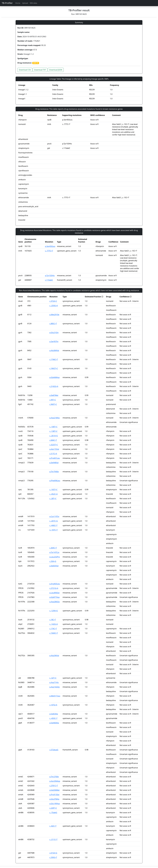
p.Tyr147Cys (54, 552)
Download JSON (56, 70)
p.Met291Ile (54, 315)
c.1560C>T (54, 633)
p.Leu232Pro (55, 557)
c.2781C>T (54, 786)
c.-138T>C (53, 431)
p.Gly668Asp (55, 377)
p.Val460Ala (54, 723)
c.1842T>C (54, 368)
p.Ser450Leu (50, 246)
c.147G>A (53, 705)
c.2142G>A (54, 386)
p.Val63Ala (54, 714)
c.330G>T (53, 857)
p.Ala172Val (54, 449)
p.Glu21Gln (54, 333)
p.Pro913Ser (55, 795)
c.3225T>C (54, 445)
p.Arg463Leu (55, 584)
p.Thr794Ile (54, 472)
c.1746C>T (54, 359)
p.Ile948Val (54, 463)
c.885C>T (53, 324)
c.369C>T (53, 548)
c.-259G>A (54, 306)
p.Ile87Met (54, 395)
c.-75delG (53, 813)
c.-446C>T (53, 525)
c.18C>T (53, 620)
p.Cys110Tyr (54, 516)
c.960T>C (53, 404)
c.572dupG (54, 750)
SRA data (33, 3)
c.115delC (49, 280)
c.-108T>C (53, 427)
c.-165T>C (53, 490)
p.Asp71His (54, 682)
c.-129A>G (54, 611)
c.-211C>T (53, 839)
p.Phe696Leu (55, 481)
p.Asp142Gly (55, 687)
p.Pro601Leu (55, 458)
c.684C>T (53, 440)
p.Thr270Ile (54, 777)
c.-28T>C (53, 499)
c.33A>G (53, 561)
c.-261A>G (54, 436)
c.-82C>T (53, 826)
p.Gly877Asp (55, 597)
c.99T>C (53, 400)
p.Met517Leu (55, 696)
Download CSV (25, 70)
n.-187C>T (54, 530)
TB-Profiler (7, 3)
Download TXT (40, 70)
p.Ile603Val (54, 566)
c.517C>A (53, 454)
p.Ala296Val (54, 656)
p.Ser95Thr (54, 341)
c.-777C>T (49, 251)
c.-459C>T (53, 718)
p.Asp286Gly (55, 602)
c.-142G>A (54, 624)
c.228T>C (53, 808)
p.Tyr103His (50, 276)
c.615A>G (53, 853)
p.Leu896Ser (55, 593)
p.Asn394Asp (55, 781)
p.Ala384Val (54, 350)
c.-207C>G (54, 521)
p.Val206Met (55, 790)
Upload (25, 3)
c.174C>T (53, 629)
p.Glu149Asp (55, 804)
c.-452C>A (54, 494)
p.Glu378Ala (54, 799)
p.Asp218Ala (55, 418)
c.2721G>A (54, 588)
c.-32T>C (53, 678)
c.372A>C (53, 301)
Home (18, 3)
